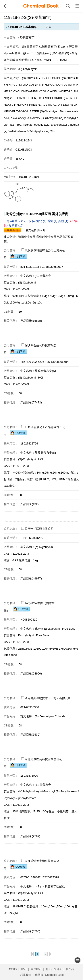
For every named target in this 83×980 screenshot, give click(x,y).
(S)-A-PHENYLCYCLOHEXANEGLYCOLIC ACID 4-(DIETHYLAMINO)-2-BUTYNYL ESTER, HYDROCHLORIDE (41, 91)
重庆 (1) (20, 221)
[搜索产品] (68, 6)
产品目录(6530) (30, 735)
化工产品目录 (54, 969)
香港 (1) (53, 221)
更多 (48, 27)
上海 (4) (9, 221)
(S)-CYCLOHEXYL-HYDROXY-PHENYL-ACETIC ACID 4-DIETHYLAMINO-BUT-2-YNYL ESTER (41, 105)
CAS (24, 969)
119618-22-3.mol (28, 177)
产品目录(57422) (31, 402)
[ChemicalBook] (41, 6)
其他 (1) (64, 221)
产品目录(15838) (31, 321)
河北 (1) (42, 221)
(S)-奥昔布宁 (30, 47)
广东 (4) (31, 221)
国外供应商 (60, 214)
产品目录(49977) (31, 578)
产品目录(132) (29, 504)
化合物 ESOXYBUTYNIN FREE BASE (43, 60)
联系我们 (26, 975)
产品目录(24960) (31, 674)
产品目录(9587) (30, 836)
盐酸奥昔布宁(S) (50, 47)
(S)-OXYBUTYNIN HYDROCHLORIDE (43, 85)
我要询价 (12, 230)
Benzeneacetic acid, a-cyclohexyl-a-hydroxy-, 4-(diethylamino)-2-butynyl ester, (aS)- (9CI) (41, 118)
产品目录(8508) (30, 931)
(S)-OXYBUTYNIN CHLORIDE (41, 78)
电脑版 (39, 975)
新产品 (70, 969)
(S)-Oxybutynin (50, 111)
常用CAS (36, 969)
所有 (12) (18, 225)
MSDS (13, 969)
